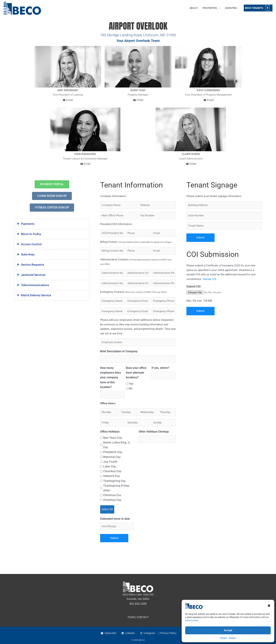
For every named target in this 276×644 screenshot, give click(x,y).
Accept (228, 630)
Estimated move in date (115, 519)
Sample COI (209, 279)
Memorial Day (112, 457)
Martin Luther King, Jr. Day (117, 445)
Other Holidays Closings (154, 432)
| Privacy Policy (167, 633)
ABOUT (194, 8)
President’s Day (113, 452)
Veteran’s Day (112, 476)
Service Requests (33, 265)
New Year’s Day (113, 438)
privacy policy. (192, 620)
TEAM (131, 617)
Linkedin (130, 633)
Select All (107, 509)
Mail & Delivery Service (36, 295)
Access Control (31, 244)
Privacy (224, 638)
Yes (131, 384)
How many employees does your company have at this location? (111, 377)
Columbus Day (112, 471)
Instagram (150, 633)
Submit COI (194, 287)
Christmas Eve (112, 495)
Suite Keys (28, 254)
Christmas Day (112, 500)
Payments (28, 224)
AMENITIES (231, 8)
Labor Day (110, 466)
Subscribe (110, 633)
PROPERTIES (210, 8)
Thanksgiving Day (114, 481)
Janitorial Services (33, 275)
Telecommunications (35, 285)
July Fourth (110, 462)
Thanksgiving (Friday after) (116, 488)
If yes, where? (160, 368)
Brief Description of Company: (119, 351)
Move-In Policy (31, 234)
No (131, 388)
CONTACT (143, 617)
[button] (269, 606)
